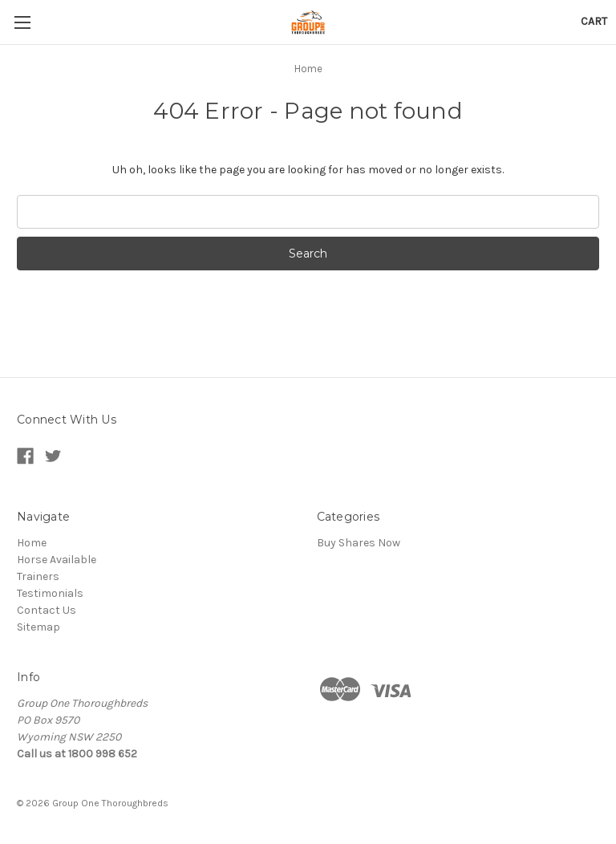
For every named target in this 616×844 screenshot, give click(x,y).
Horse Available (57, 560)
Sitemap (38, 627)
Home (32, 543)
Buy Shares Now (359, 543)
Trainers (38, 576)
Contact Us (47, 610)
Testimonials (50, 593)
